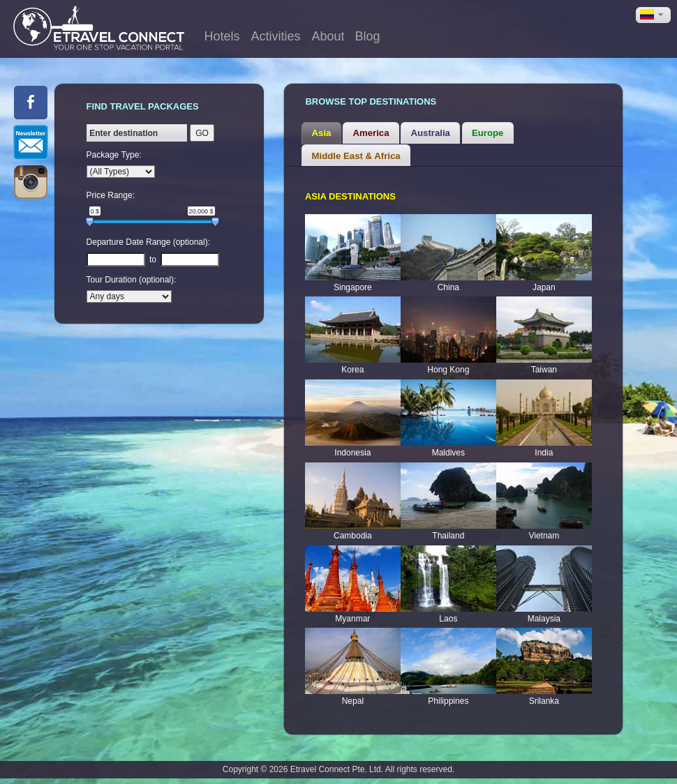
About (328, 36)
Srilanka (544, 701)
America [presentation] (371, 133)
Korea (352, 370)
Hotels (222, 36)
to (153, 259)
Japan (544, 287)
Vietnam (544, 536)
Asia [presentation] (322, 133)
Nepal (353, 701)
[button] (653, 15)
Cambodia (353, 536)
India (544, 453)
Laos (448, 619)
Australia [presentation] (431, 133)
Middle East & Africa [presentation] (356, 156)
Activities (275, 36)
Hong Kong (448, 370)
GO (202, 133)
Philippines (448, 701)
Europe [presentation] (488, 133)
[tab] (321, 133)
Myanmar (352, 619)
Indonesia (352, 453)
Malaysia (544, 619)
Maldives (448, 453)
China (448, 287)
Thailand (448, 536)
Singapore (353, 287)
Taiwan (544, 370)
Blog (367, 36)
